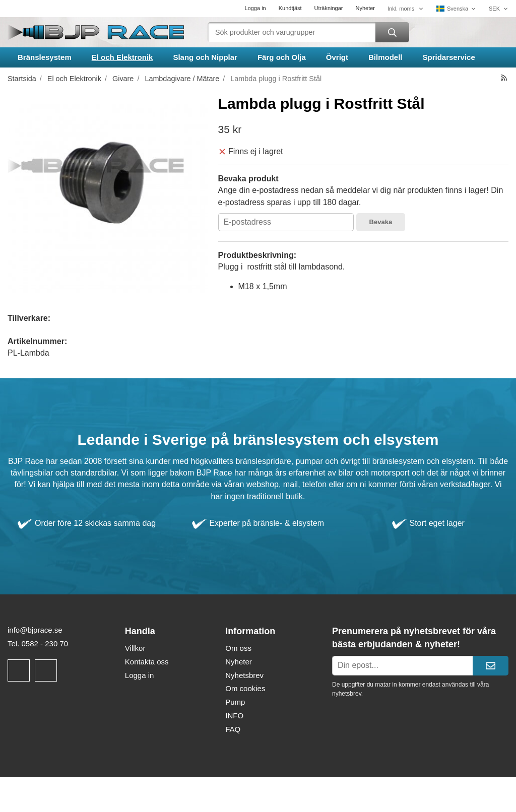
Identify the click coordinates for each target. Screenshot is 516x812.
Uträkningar (329, 8)
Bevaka (381, 222)
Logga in (255, 8)
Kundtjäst (290, 8)
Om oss (238, 648)
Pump (235, 702)
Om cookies (245, 688)
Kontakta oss (147, 662)
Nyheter (365, 8)
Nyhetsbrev (244, 675)
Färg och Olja (282, 57)
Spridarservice (449, 57)
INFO (234, 716)
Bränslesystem (45, 57)
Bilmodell (385, 57)
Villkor (135, 648)
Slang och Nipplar (205, 57)
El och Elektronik (122, 57)
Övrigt (337, 57)
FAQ (233, 729)
